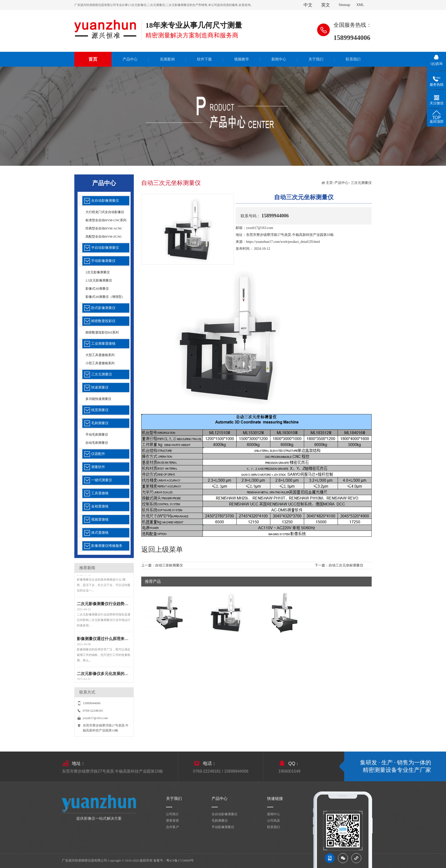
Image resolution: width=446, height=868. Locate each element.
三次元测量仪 (102, 374)
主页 (329, 183)
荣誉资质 (172, 821)
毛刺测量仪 (100, 423)
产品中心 (341, 183)
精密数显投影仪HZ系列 (102, 332)
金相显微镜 (100, 506)
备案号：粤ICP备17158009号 (174, 860)
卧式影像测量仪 (103, 308)
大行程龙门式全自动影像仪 (105, 212)
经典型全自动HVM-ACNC (104, 228)
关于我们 (174, 798)
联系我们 (274, 827)
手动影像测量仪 (103, 261)
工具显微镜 (100, 493)
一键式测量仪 (102, 480)
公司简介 (172, 814)
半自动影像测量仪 (105, 248)
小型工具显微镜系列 (100, 363)
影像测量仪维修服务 (107, 546)
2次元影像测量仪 (98, 272)
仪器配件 (98, 454)
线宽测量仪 (100, 410)
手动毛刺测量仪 (97, 434)
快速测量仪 (100, 387)
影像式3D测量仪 (97, 289)
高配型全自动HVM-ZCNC (104, 237)
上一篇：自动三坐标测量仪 (162, 565)
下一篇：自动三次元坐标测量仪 (339, 565)
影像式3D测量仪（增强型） (105, 297)
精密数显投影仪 (103, 321)
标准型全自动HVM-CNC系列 (106, 220)
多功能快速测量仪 (98, 399)
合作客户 (172, 827)
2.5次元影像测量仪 (99, 280)
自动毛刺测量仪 (97, 443)
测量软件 (98, 467)
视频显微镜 (100, 519)
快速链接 (275, 798)
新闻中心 (274, 814)
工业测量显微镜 (103, 344)
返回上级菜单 (162, 549)
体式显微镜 (100, 533)
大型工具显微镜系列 (100, 355)
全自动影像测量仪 (105, 201)
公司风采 (274, 821)
